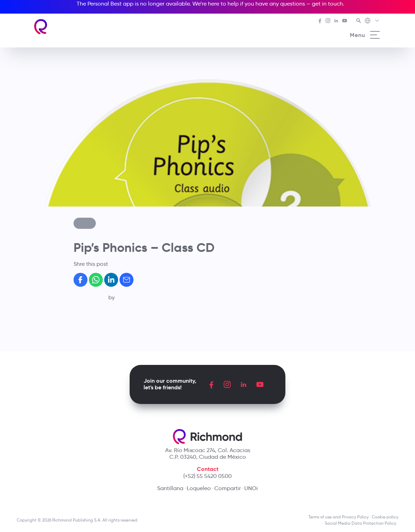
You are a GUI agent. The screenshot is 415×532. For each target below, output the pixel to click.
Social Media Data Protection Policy (362, 523)
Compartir (228, 488)
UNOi (251, 488)
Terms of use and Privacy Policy (339, 517)
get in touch (327, 4)
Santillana (170, 488)
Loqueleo (199, 488)
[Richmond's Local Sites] (372, 21)
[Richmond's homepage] (41, 27)
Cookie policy (385, 517)
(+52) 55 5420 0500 (207, 476)
